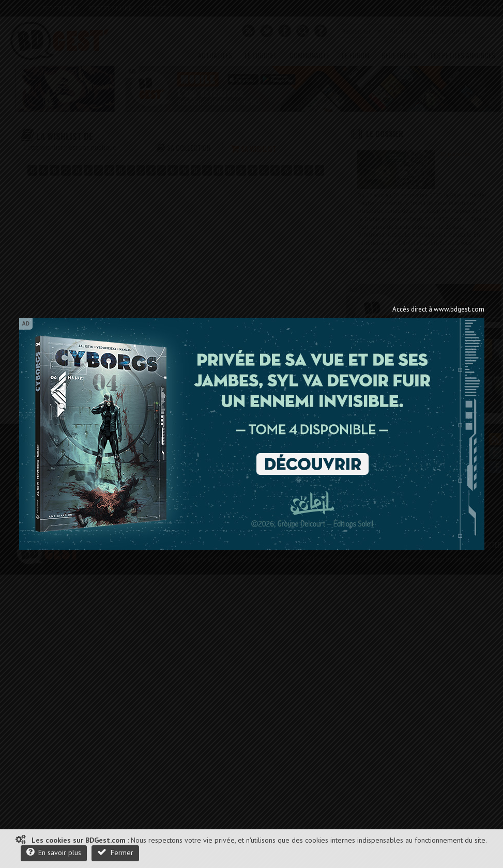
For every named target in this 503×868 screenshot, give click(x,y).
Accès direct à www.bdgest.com (438, 309)
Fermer (115, 852)
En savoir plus (54, 852)
